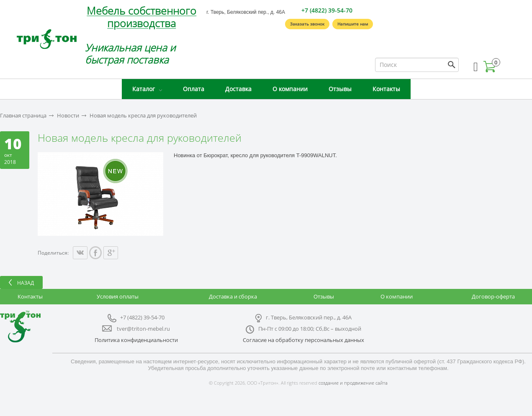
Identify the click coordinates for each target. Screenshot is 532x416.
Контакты (386, 89)
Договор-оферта (493, 296)
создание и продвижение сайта (353, 383)
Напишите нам (353, 24)
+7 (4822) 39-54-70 (327, 10)
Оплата (194, 89)
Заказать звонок (307, 24)
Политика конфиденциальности (136, 340)
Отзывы (340, 89)
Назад (26, 283)
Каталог (144, 89)
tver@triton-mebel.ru (143, 329)
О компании (290, 89)
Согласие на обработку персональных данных (303, 340)
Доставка (238, 89)
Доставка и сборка (233, 296)
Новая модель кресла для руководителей (143, 116)
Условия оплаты (118, 296)
